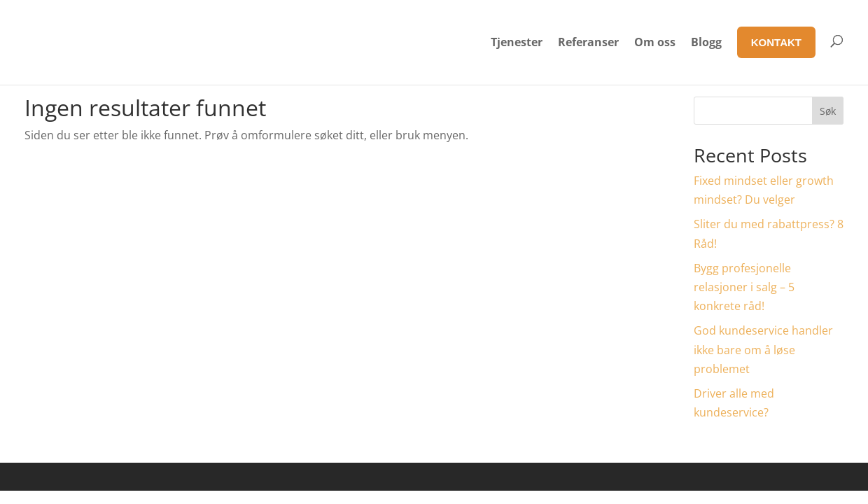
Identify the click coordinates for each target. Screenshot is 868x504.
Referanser (588, 42)
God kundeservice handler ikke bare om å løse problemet (763, 349)
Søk (828, 111)
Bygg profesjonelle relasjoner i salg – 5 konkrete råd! (744, 287)
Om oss (655, 42)
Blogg (706, 42)
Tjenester (517, 42)
